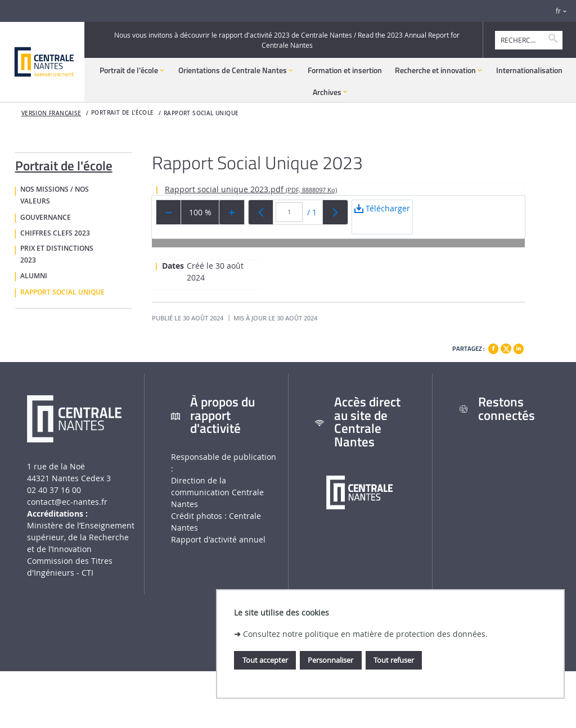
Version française (51, 113)
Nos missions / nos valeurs (55, 195)
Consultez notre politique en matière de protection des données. (365, 634)
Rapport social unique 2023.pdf (251, 189)
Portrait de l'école (64, 164)
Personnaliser (330, 660)
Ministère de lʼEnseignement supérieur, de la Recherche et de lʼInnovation (81, 537)
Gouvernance (46, 218)
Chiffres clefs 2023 (55, 233)
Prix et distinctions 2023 (57, 254)
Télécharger (382, 218)
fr (558, 11)
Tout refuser (394, 660)
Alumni (34, 276)
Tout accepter (265, 660)
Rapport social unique (201, 113)
